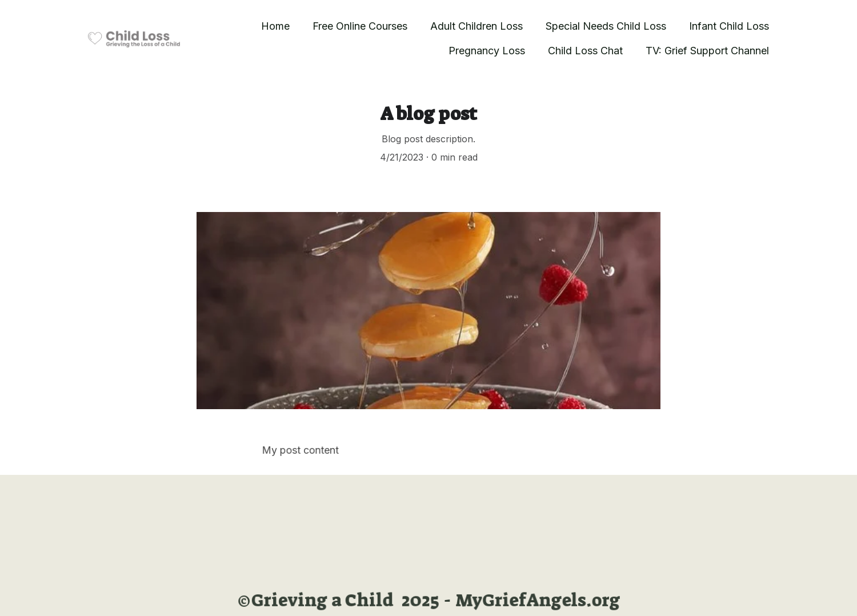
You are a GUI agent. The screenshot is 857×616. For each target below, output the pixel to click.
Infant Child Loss (729, 26)
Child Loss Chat (585, 51)
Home (275, 26)
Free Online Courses (360, 26)
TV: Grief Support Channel (707, 51)
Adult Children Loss (476, 26)
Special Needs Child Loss (606, 26)
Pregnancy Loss (487, 51)
